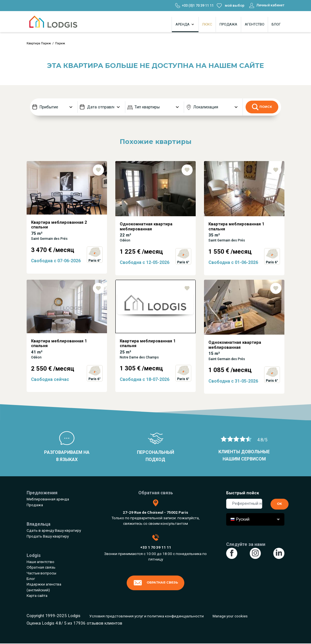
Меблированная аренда (48, 499)
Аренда (185, 24)
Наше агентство (40, 562)
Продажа (228, 24)
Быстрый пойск (243, 493)
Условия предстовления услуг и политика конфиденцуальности (146, 616)
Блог (276, 24)
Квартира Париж (39, 43)
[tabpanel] (67, 220)
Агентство (255, 24)
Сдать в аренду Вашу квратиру (54, 530)
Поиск (262, 107)
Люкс (207, 24)
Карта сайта (37, 595)
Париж (60, 43)
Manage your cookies (230, 616)
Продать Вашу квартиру (48, 536)
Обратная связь (41, 567)
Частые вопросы (41, 573)
